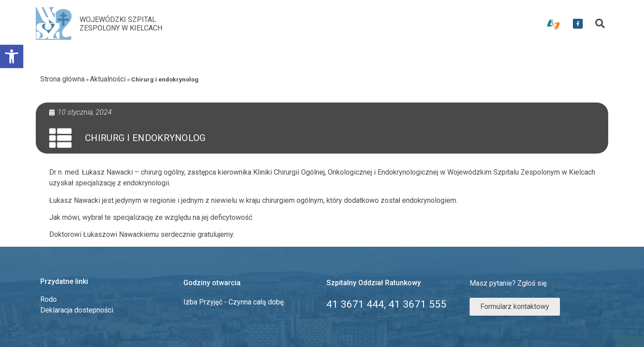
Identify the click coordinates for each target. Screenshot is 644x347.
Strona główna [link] (62, 79)
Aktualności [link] (108, 79)
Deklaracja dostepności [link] (77, 310)
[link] (12, 56)
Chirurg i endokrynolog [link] (146, 138)
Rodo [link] (49, 299)
